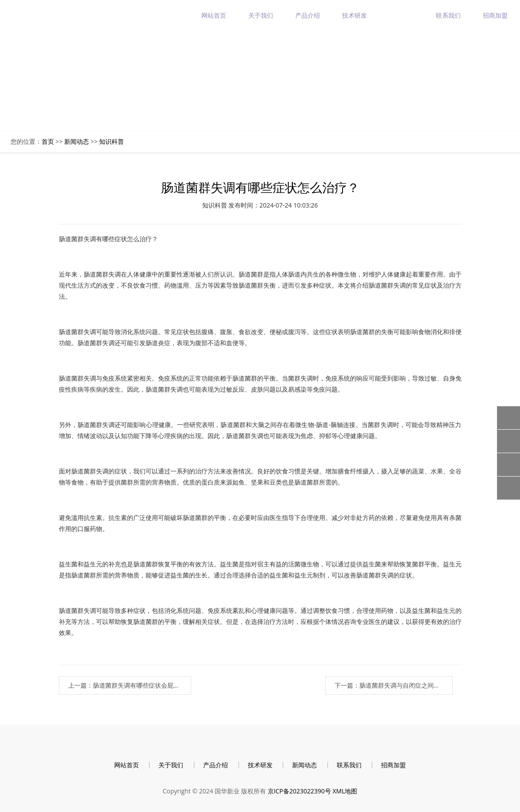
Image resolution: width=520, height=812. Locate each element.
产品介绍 (308, 15)
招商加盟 (495, 15)
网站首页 (214, 15)
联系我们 (448, 15)
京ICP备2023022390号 (299, 791)
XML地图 (345, 791)
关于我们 (261, 15)
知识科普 (112, 141)
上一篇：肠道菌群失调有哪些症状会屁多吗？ (130, 685)
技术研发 (354, 15)
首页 (48, 141)
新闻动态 (401, 15)
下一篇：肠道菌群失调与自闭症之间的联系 (393, 685)
